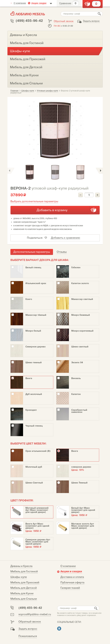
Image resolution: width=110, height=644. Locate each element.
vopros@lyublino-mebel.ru (35, 614)
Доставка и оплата (72, 577)
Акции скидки (39, 3)
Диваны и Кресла (21, 566)
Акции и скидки (71, 571)
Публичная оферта (72, 583)
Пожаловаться (28, 636)
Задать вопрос (91, 21)
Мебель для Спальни (24, 599)
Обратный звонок (64, 21)
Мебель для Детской (24, 588)
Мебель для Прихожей (25, 583)
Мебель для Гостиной (24, 571)
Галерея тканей (70, 588)
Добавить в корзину (52, 210)
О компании (20, 3)
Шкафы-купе (19, 577)
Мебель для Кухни (22, 593)
